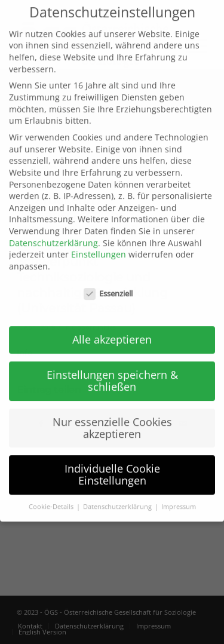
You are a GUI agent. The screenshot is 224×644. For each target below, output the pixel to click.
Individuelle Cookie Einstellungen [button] (112, 461)
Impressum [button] (179, 493)
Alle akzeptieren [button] (112, 326)
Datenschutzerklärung (53, 229)
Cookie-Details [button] (52, 493)
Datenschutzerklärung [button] (118, 493)
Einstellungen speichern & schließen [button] (112, 367)
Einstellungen (99, 240)
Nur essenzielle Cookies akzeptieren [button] (112, 414)
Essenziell (108, 280)
